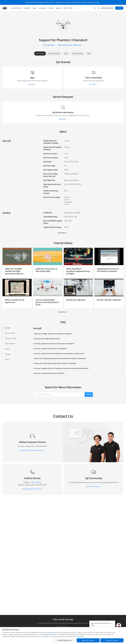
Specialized (43, 8)
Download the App (93, 1)
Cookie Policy (80, 636)
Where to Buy (68, 8)
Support (59, 8)
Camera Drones (16, 8)
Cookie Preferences (50, 634)
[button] (119, 625)
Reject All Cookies (88, 640)
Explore (51, 8)
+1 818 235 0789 (35, 482)
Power (34, 8)
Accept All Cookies (112, 640)
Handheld (27, 8)
